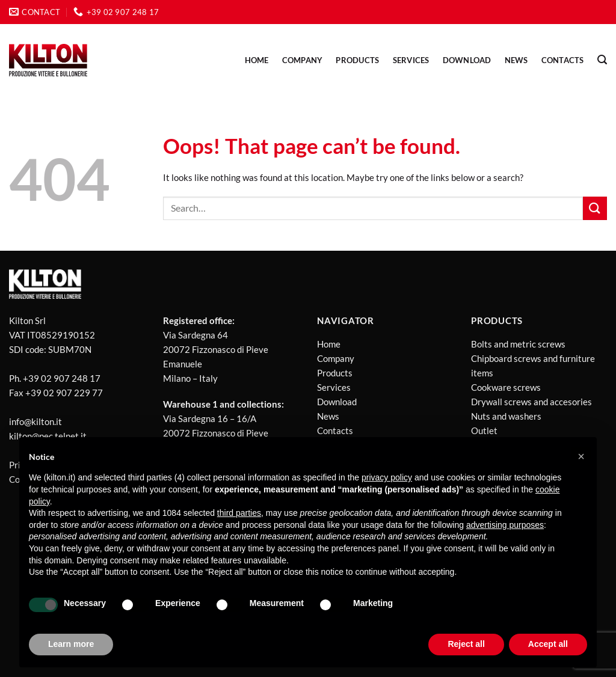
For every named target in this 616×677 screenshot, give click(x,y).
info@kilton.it (35, 421)
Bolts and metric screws (518, 344)
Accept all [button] (548, 644)
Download (467, 60)
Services (411, 60)
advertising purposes (505, 525)
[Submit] (595, 208)
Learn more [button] (71, 644)
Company (303, 60)
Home (257, 60)
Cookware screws (506, 387)
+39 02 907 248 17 (62, 378)
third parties (239, 513)
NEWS (516, 60)
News (328, 416)
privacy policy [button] (387, 477)
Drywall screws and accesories (531, 402)
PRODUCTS (357, 60)
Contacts (563, 60)
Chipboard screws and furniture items (533, 366)
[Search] (602, 60)
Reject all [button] (466, 644)
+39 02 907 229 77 (64, 393)
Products (335, 373)
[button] (581, 456)
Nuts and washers (506, 416)
